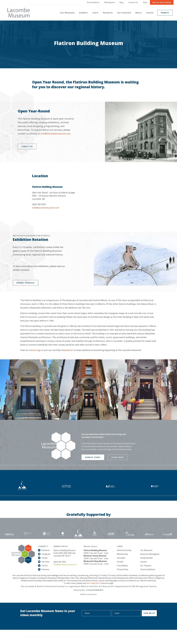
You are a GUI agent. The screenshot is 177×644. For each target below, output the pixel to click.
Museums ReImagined (150, 554)
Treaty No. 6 (95, 583)
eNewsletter (67, 350)
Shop (145, 2)
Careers (144, 562)
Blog (121, 2)
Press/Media (122, 566)
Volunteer (121, 558)
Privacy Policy (123, 569)
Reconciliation (93, 2)
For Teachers (146, 566)
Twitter (45, 558)
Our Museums (146, 550)
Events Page (35, 350)
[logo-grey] (19, 13)
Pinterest (45, 569)
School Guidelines (148, 569)
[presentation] (140, 623)
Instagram (46, 554)
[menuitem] (67, 13)
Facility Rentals (147, 558)
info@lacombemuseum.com (55, 134)
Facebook (45, 550)
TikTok (44, 566)
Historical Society (124, 550)
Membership (122, 554)
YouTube (45, 562)
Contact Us (133, 2)
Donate (120, 562)
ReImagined (109, 2)
